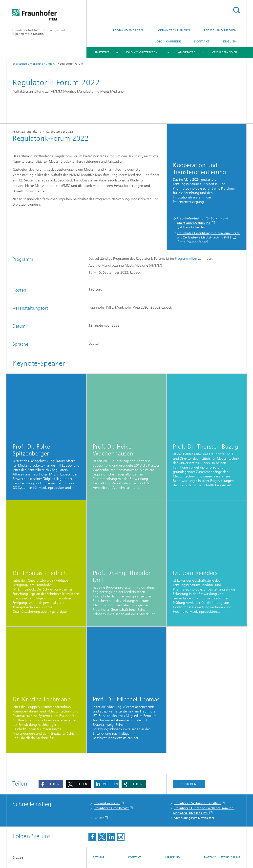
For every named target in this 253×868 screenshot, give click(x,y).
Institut (102, 52)
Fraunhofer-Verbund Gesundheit (197, 803)
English (230, 41)
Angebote (187, 52)
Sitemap (99, 858)
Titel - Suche (236, 10)
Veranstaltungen (174, 30)
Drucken (189, 784)
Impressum (172, 858)
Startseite (20, 64)
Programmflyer (186, 259)
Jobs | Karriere (168, 41)
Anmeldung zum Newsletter (194, 818)
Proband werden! (129, 30)
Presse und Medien (220, 30)
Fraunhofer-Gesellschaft (111, 808)
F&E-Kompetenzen (142, 52)
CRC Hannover (225, 52)
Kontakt (202, 41)
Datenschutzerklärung (222, 858)
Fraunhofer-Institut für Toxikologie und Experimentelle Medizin (39, 32)
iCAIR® (99, 818)
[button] (51, 784)
